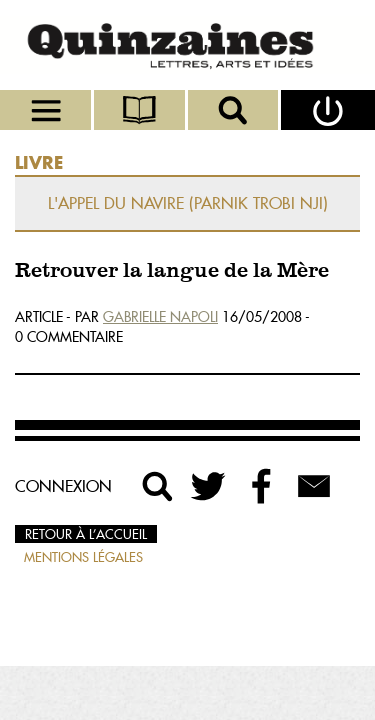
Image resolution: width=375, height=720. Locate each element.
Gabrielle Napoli (160, 317)
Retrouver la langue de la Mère (172, 271)
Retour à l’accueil (86, 534)
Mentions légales (83, 557)
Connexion (63, 486)
